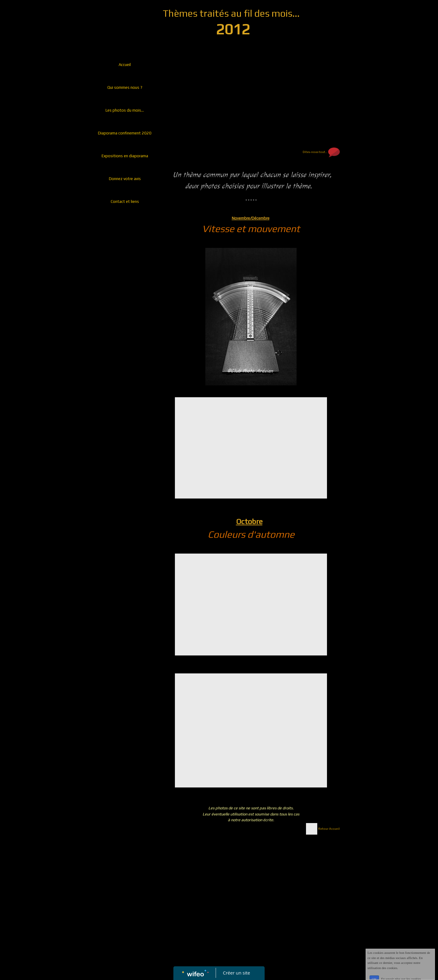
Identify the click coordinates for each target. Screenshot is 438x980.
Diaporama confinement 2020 (125, 133)
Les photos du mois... (125, 110)
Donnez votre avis (125, 179)
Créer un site (236, 973)
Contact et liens (125, 202)
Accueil (125, 65)
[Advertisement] (123, 338)
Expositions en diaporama (125, 156)
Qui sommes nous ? (125, 87)
